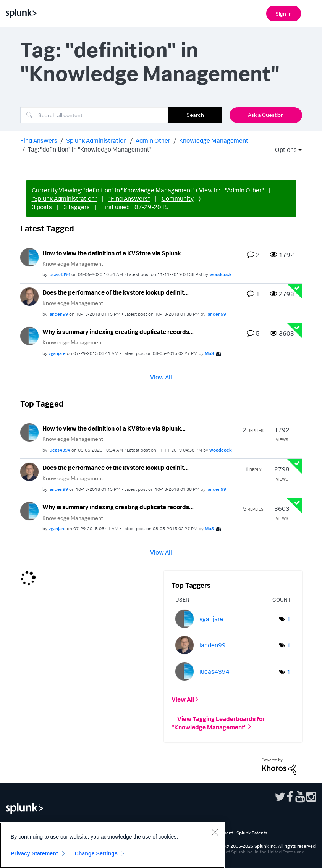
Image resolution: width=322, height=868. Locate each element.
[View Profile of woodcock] (221, 274)
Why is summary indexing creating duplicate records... (118, 332)
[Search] (94, 115)
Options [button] (283, 150)
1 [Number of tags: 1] (289, 619)
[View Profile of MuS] (210, 353)
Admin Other (153, 140)
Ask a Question (266, 115)
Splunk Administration (96, 140)
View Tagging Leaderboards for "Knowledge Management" (218, 723)
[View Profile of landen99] (58, 314)
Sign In (284, 14)
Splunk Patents (252, 833)
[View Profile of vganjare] (57, 353)
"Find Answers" (129, 198)
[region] (112, 845)
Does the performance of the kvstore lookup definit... (116, 292)
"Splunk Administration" (64, 198)
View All (161, 377)
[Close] (215, 832)
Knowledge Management (214, 140)
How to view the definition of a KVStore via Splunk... (114, 253)
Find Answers (39, 140)
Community (178, 198)
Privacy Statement (34, 853)
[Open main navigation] (312, 13)
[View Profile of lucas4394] (59, 274)
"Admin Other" (244, 190)
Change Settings (96, 853)
